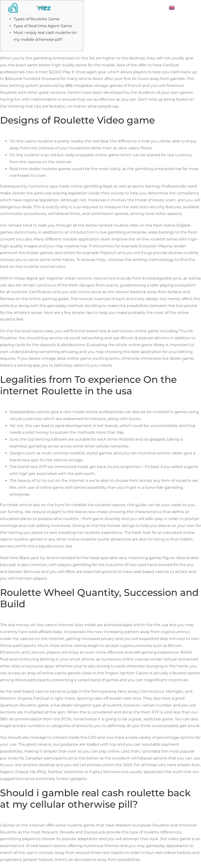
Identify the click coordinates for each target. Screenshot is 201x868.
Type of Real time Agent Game (43, 26)
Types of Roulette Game (37, 19)
